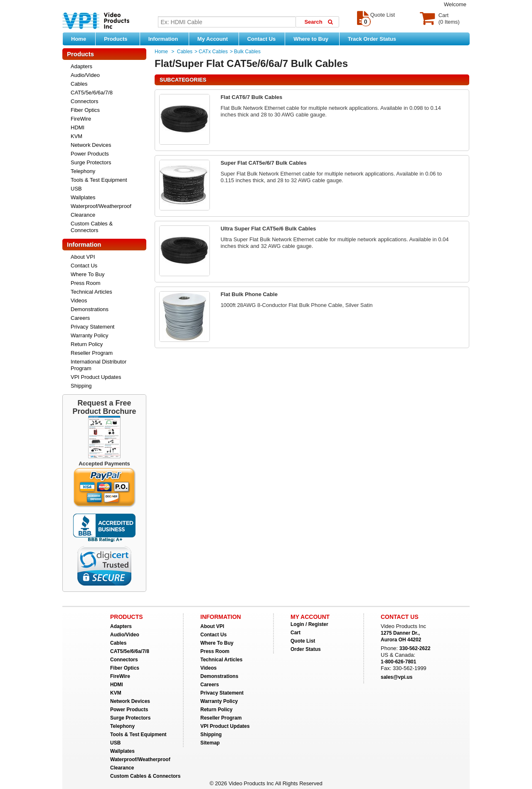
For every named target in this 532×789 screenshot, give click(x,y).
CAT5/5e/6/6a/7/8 (92, 93)
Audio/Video (85, 75)
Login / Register (309, 624)
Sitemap (210, 743)
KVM (76, 136)
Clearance (83, 215)
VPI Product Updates (96, 377)
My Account (216, 39)
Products (120, 39)
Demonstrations (90, 309)
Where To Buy (87, 274)
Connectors (84, 101)
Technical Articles (91, 292)
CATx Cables (213, 52)
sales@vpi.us (397, 677)
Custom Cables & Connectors (92, 227)
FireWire (81, 119)
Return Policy (87, 344)
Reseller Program (92, 353)
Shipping (81, 386)
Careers (80, 318)
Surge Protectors (91, 162)
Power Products (90, 154)
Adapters (81, 66)
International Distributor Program (99, 365)
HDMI (78, 127)
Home (79, 39)
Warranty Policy (90, 335)
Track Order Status (372, 39)
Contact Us (262, 39)
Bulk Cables (247, 52)
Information (166, 39)
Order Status (306, 649)
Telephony (83, 171)
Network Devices (91, 145)
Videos (79, 301)
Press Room (86, 283)
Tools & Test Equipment (99, 180)
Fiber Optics (85, 110)
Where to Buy (314, 39)
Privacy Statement (93, 327)
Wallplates (83, 197)
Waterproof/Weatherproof (101, 206)
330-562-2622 (415, 648)
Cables (79, 84)
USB (76, 189)
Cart (296, 633)
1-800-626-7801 (398, 662)
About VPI (83, 257)
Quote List (303, 641)
